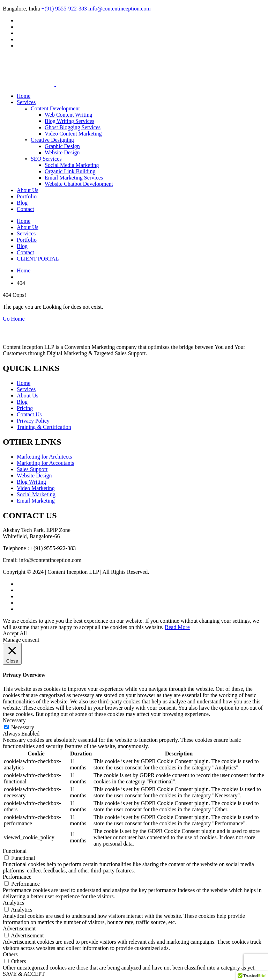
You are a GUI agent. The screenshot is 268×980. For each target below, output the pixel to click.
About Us (28, 190)
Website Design (62, 152)
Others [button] (10, 954)
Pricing (25, 408)
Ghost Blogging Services (73, 127)
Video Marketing (36, 488)
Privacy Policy (33, 421)
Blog (22, 203)
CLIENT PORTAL (38, 259)
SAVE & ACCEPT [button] (24, 974)
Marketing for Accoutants (45, 463)
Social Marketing (36, 494)
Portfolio (27, 196)
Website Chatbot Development (79, 184)
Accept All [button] (15, 633)
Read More (177, 627)
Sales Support (32, 469)
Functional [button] (15, 851)
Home (24, 96)
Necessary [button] (14, 720)
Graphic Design (62, 146)
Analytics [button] (13, 903)
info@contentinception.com (120, 9)
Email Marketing (36, 501)
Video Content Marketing (73, 134)
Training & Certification (44, 427)
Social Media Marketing (72, 165)
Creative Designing (52, 140)
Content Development (55, 108)
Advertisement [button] (19, 928)
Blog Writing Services (69, 121)
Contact (25, 209)
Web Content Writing (68, 115)
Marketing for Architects (44, 457)
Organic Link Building (70, 171)
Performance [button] (17, 877)
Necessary (23, 727)
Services (26, 102)
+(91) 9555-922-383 (64, 9)
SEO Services (46, 159)
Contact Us (29, 414)
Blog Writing (31, 482)
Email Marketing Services (74, 178)
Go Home (14, 319)
